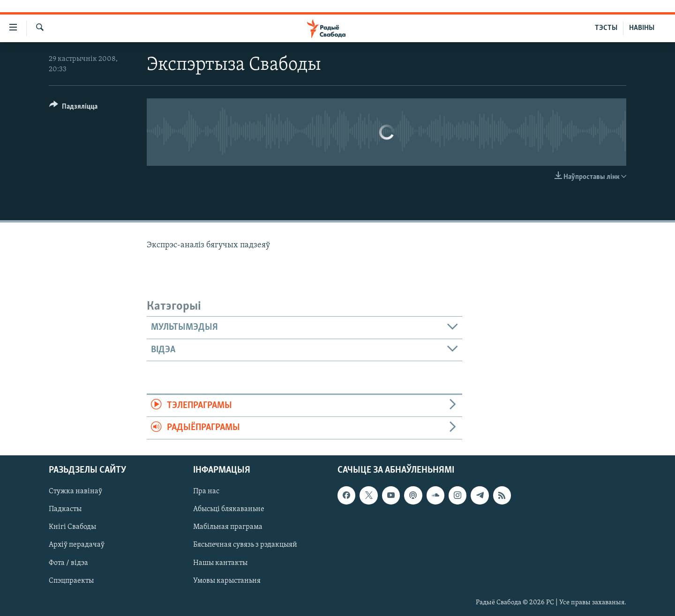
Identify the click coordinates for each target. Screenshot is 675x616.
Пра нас (206, 491)
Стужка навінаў (75, 491)
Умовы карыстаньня (227, 580)
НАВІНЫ (642, 28)
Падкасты (65, 509)
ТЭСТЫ (606, 28)
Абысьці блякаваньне (229, 509)
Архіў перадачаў (77, 545)
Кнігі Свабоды (72, 527)
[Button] (73, 108)
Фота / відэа (68, 563)
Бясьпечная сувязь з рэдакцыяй (245, 545)
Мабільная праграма (228, 527)
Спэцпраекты (71, 580)
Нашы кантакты (220, 563)
